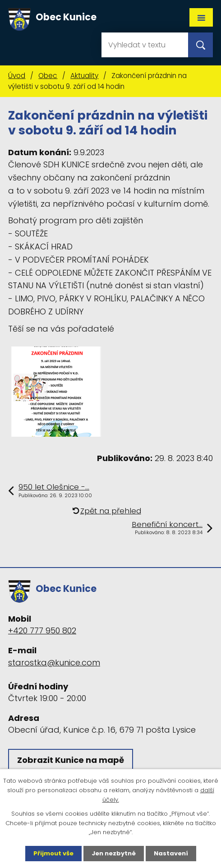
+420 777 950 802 (42, 630)
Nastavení (171, 853)
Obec (48, 76)
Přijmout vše (53, 853)
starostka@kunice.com (54, 663)
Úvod (17, 76)
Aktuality (84, 76)
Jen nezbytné (114, 853)
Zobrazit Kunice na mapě (71, 760)
